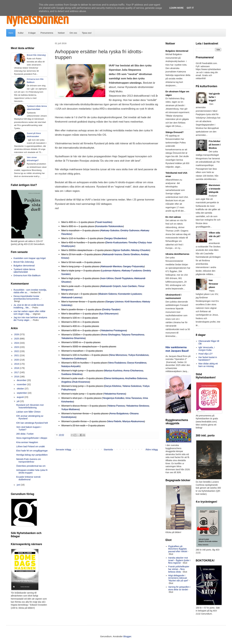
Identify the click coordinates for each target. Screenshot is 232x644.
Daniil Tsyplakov (124, 278)
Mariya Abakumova (133, 421)
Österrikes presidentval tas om (31, 466)
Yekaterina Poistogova (114, 330)
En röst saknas (173, 217)
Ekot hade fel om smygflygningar (32, 451)
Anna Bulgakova (119, 413)
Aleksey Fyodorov (132, 271)
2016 (17, 377)
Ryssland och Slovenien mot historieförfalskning (30, 406)
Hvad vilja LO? (205, 354)
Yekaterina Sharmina (73, 338)
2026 (17, 334)
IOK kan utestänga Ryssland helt (32, 423)
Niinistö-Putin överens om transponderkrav (29, 460)
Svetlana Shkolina (71, 374)
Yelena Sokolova (132, 386)
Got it (190, 8)
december (22, 380)
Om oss (73, 33)
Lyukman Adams (111, 271)
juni (19, 485)
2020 (17, 360)
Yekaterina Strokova (138, 406)
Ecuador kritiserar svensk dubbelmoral (28, 478)
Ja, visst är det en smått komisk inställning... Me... (29, 306)
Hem (11, 33)
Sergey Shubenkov (115, 238)
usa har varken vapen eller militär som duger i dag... (30, 313)
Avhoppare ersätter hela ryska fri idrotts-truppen (32, 471)
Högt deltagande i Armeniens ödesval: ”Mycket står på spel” (178, 578)
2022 (17, 351)
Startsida (108, 449)
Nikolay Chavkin (140, 250)
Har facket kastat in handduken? (208, 359)
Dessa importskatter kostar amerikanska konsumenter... (27, 297)
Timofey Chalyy (137, 242)
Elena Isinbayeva (114, 378)
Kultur (21, 33)
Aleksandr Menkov (111, 266)
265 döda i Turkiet (25, 434)
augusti (20, 397)
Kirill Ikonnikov (133, 302)
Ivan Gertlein (129, 286)
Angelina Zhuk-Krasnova (75, 382)
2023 (17, 347)
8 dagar (32, 33)
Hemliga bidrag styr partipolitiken (32, 455)
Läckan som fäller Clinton (28, 412)
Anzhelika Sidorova (136, 378)
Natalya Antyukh (70, 366)
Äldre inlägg (152, 449)
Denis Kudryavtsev (116, 242)
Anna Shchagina (111, 335)
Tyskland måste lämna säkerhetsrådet (24, 271)
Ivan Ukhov (107, 278)
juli (18, 401)
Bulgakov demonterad (24, 266)
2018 (17, 368)
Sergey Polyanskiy (133, 266)
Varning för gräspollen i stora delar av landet (179, 588)
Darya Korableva (137, 363)
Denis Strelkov (131, 254)
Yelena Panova (116, 406)
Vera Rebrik (114, 421)
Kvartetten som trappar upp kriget (30, 258)
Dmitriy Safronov (130, 230)
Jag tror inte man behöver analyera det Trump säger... (30, 319)
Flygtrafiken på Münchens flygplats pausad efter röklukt (178, 549)
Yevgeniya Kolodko (113, 398)
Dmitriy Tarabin (111, 309)
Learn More (176, 8)
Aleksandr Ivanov (112, 254)
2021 (17, 355)
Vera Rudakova (117, 363)
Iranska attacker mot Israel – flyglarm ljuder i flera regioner (179, 560)
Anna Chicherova (133, 371)
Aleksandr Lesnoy (71, 297)
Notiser (61, 33)
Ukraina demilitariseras (177, 254)
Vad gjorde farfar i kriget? (214, 97)
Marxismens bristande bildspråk (215, 189)
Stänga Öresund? (175, 132)
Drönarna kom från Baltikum (27, 275)
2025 (17, 339)
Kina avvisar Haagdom (27, 442)
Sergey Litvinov (115, 302)
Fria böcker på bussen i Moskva (215, 145)
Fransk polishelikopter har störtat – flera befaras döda (179, 569)
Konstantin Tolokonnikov (109, 226)
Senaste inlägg (63, 449)
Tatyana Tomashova (133, 335)
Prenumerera (47, 33)
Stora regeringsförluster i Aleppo (32, 438)
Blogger (127, 636)
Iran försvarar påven (214, 284)
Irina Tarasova (134, 398)
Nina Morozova (118, 355)
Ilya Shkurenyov (108, 314)
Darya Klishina (113, 386)
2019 (17, 364)
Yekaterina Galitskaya (74, 358)
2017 (17, 372)
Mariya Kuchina (113, 371)
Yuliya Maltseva (70, 409)
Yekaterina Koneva (115, 394)
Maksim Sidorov (108, 294)
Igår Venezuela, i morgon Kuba (206, 349)
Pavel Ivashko (104, 222)
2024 (17, 343)
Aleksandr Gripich (111, 286)
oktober (21, 389)
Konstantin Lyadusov (130, 294)
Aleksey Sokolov (110, 230)
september (22, 393)
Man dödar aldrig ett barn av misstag (208, 365)
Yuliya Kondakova (138, 355)
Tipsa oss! (87, 33)
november (22, 384)
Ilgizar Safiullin (121, 250)
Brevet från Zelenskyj (36, 55)
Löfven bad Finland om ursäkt (30, 446)
